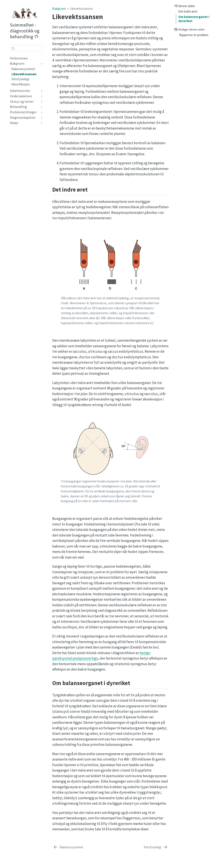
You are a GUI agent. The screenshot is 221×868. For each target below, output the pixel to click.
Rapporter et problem (194, 35)
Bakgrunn (59, 9)
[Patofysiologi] (156, 847)
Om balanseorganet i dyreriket (194, 19)
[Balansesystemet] (68, 847)
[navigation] (41, 64)
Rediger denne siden (189, 30)
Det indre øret (188, 11)
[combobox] (27, 48)
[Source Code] (36, 36)
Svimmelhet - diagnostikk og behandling (25, 31)
